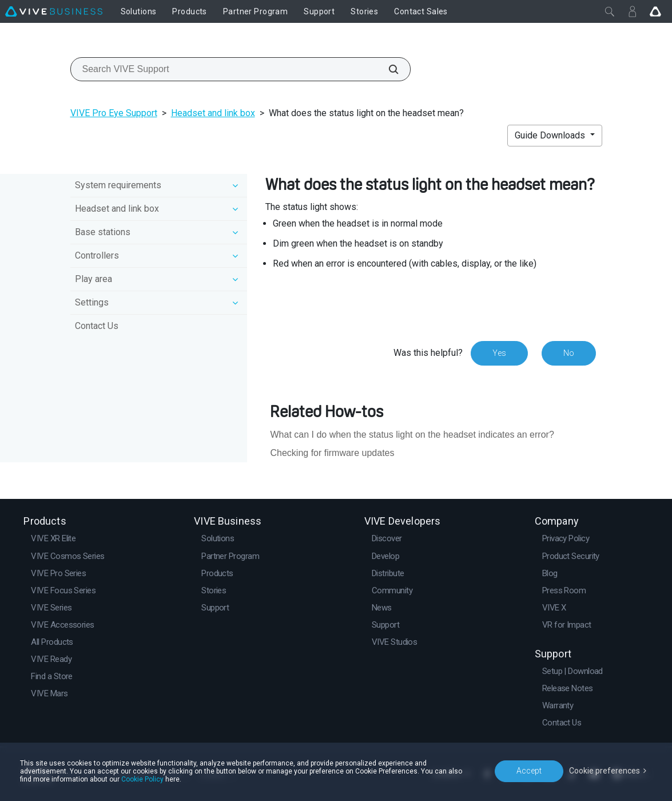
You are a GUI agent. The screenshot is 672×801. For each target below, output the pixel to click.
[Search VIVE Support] (387, 69)
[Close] (610, 11)
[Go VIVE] (655, 11)
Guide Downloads (551, 135)
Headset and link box (213, 113)
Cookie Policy (142, 779)
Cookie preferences (605, 771)
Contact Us (97, 326)
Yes (499, 353)
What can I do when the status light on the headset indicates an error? (412, 435)
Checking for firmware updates (332, 453)
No (569, 353)
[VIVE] (54, 11)
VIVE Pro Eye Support (114, 113)
